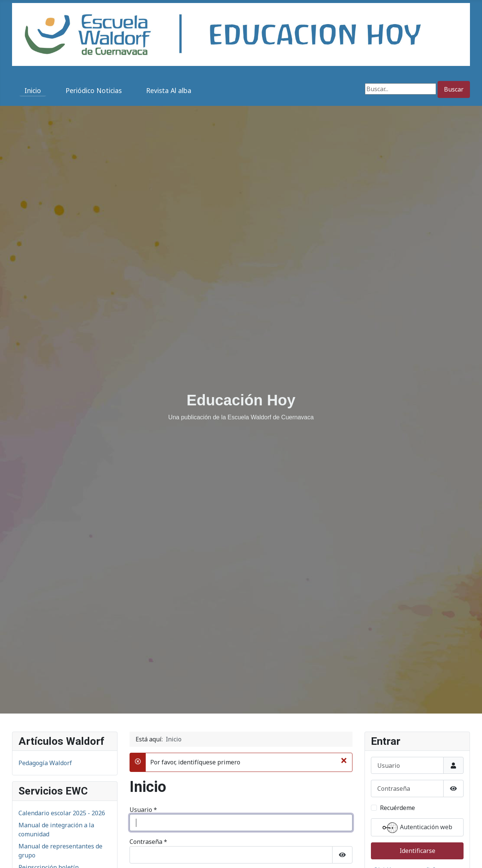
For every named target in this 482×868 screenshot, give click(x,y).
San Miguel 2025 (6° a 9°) (54, 826)
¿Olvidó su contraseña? (168, 828)
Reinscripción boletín (49, 743)
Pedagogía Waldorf (45, 639)
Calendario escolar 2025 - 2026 (62, 689)
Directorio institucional (51, 755)
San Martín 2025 (42, 838)
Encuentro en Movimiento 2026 (63, 862)
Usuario (143, 686)
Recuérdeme (156, 750)
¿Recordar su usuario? (167, 843)
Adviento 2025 (38, 850)
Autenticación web (241, 770)
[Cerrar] (344, 636)
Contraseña (148, 718)
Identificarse (154, 793)
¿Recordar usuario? (398, 755)
